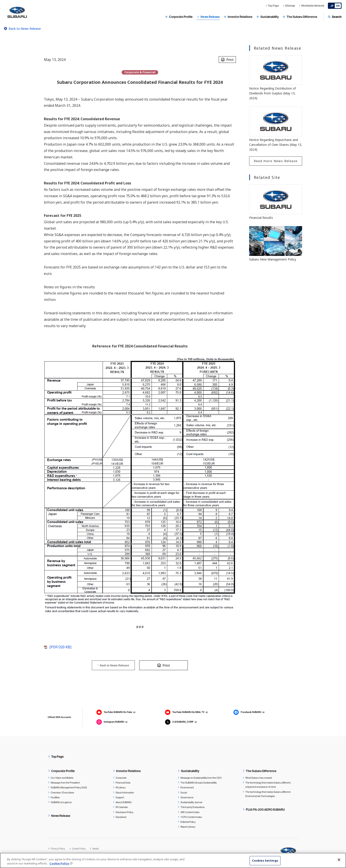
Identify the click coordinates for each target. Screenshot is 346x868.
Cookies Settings (265, 861)
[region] (173, 860)
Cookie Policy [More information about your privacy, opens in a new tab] (59, 863)
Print (230, 60)
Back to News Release (25, 29)
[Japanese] (335, 6)
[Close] (339, 860)
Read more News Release (276, 161)
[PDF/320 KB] (60, 647)
